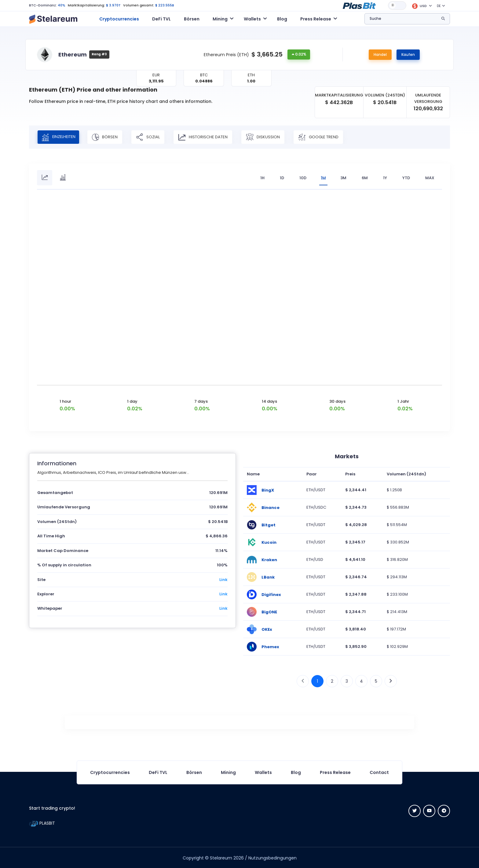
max (430, 178)
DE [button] (439, 6)
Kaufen (408, 54)
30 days (337, 401)
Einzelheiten (61, 137)
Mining (228, 772)
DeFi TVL (161, 19)
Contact (379, 772)
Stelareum (221, 857)
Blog (282, 19)
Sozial (153, 137)
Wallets (263, 772)
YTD (406, 178)
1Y (385, 178)
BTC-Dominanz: (43, 5)
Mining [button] (220, 19)
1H (261, 178)
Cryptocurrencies (119, 19)
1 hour (65, 401)
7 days (201, 401)
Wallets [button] (252, 19)
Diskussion (268, 137)
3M (343, 178)
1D (280, 178)
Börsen (192, 19)
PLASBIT (42, 823)
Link (223, 579)
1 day (132, 401)
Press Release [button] (316, 19)
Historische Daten (208, 137)
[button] (359, 5)
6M (365, 178)
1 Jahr (403, 401)
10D (301, 178)
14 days (269, 401)
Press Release (335, 772)
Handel (380, 54)
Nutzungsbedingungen (272, 857)
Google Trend (323, 137)
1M (322, 178)
